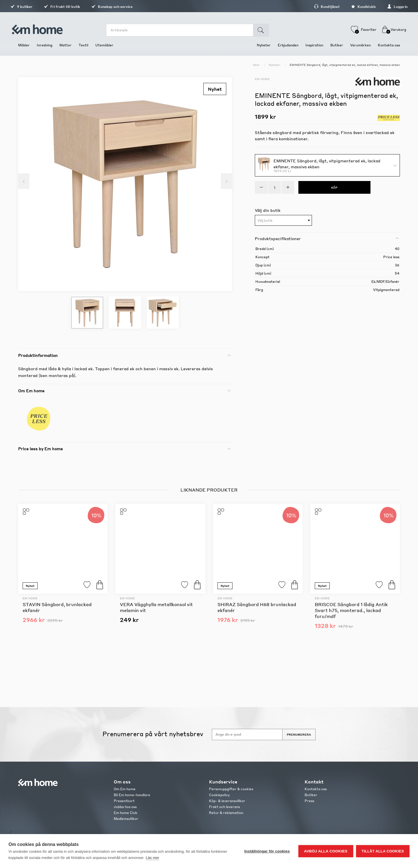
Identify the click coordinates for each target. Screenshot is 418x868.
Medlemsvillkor (126, 819)
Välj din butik (268, 210)
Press (309, 801)
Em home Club (125, 813)
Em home (262, 79)
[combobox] (283, 220)
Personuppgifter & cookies (231, 789)
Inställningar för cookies (267, 851)
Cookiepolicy (219, 795)
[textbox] (283, 221)
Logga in (390, 7)
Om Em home (125, 789)
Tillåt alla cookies (383, 851)
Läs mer (153, 858)
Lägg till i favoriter (87, 585)
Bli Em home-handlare (132, 795)
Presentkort (124, 801)
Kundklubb (356, 7)
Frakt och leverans (224, 807)
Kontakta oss (316, 789)
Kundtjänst (319, 7)
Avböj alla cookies (326, 851)
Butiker (311, 795)
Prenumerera (299, 735)
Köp (100, 585)
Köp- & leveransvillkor (227, 801)
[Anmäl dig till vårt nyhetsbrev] (247, 735)
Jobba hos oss (125, 807)
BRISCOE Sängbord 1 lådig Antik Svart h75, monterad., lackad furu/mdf (351, 610)
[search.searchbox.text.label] (182, 30)
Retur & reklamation (226, 813)
